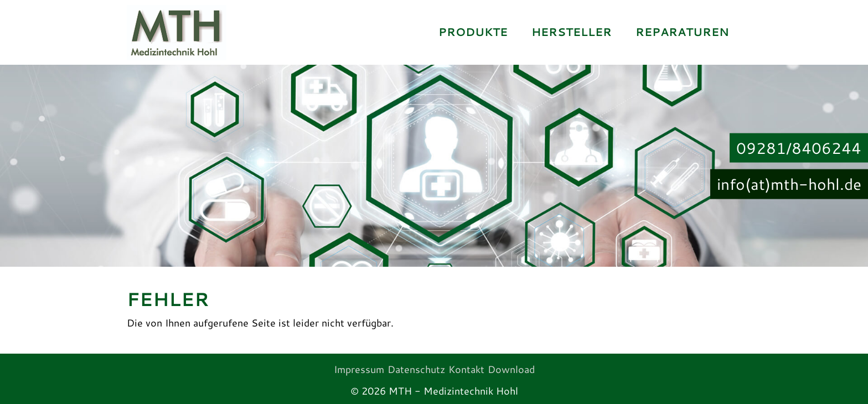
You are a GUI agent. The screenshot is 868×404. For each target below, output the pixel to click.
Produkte (473, 32)
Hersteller (572, 32)
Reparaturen (682, 32)
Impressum (359, 369)
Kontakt (466, 369)
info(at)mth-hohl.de (789, 184)
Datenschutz (416, 369)
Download (511, 369)
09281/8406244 (799, 147)
